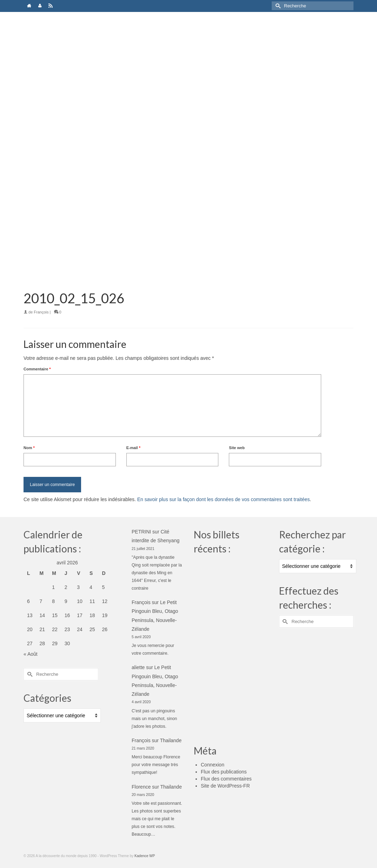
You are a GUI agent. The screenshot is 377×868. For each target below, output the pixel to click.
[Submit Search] (277, 6)
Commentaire (37, 369)
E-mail (133, 448)
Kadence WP (145, 856)
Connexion (213, 765)
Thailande (171, 740)
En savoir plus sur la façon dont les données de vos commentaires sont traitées (224, 499)
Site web (237, 448)
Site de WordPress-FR (225, 786)
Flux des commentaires (226, 779)
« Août (31, 654)
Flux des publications (224, 772)
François (41, 312)
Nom (29, 448)
